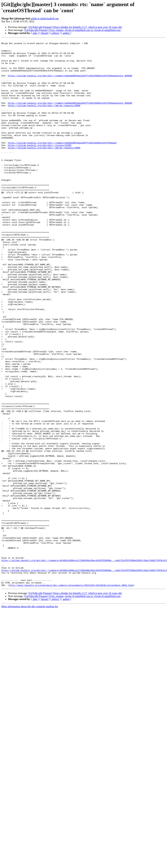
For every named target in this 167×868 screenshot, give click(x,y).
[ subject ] (55, 33)
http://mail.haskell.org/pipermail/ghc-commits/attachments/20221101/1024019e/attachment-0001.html (71, 694)
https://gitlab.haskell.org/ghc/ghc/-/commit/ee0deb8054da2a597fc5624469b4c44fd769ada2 (62, 164)
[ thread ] (44, 33)
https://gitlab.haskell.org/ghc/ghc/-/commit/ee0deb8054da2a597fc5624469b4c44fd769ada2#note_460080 (70, 83)
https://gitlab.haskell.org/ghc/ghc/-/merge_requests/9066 (44, 119)
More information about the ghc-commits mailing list (30, 716)
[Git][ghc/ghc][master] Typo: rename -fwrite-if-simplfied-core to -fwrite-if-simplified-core (72, 30)
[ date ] (35, 33)
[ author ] (66, 33)
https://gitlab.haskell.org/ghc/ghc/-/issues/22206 (40, 167)
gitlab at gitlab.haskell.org (45, 18)
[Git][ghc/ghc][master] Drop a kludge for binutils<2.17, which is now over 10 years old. (75, 27)
